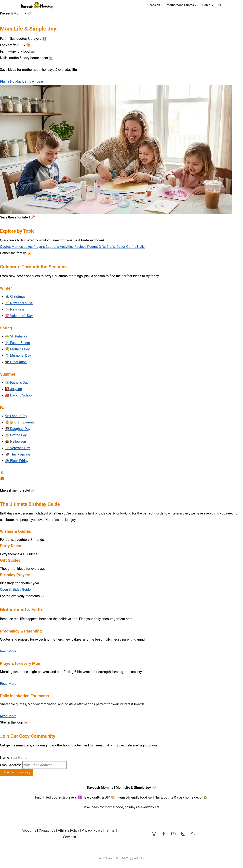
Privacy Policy (92, 830)
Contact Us (47, 830)
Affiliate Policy (69, 830)
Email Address (11, 765)
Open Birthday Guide (15, 590)
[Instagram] (183, 834)
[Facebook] (164, 834)
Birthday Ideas (33, 81)
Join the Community (17, 772)
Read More (8, 651)
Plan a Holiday (11, 81)
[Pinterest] (154, 834)
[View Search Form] (220, 5)
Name (4, 758)
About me (29, 830)
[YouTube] (173, 834)
